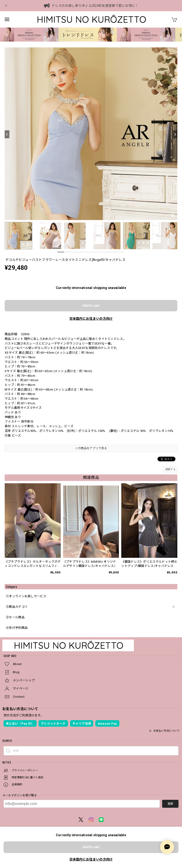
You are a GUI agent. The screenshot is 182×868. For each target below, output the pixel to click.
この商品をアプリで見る (91, 448)
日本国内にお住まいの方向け (91, 319)
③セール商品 (15, 617)
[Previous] (7, 134)
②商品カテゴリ (17, 607)
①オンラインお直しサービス (26, 596)
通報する (170, 469)
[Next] (175, 134)
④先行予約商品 (17, 628)
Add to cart (91, 306)
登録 (170, 804)
